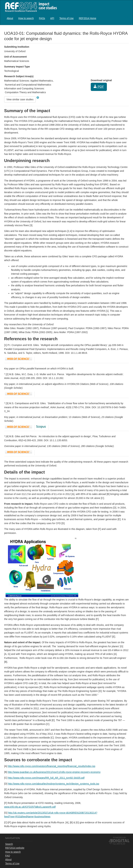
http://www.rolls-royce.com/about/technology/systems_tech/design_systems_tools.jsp (54, 784)
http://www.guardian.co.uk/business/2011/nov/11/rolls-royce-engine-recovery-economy (54, 772)
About (10, 18)
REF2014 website (15, 848)
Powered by (120, 838)
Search (9, 844)
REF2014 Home (87, 18)
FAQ (8, 856)
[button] (38, 98)
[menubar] (52, 18)
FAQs (42, 18)
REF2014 (30, 7)
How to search (26, 18)
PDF (99, 87)
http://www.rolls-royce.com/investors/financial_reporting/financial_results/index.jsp (52, 766)
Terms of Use (66, 18)
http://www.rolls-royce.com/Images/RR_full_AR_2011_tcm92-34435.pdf (46, 778)
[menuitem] (10, 18)
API (52, 18)
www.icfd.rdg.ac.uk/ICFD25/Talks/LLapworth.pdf (30, 807)
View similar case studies (20, 99)
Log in (126, 17)
